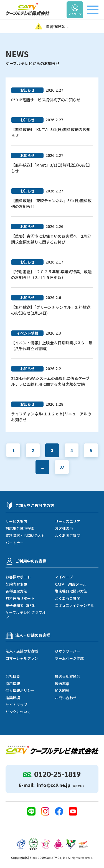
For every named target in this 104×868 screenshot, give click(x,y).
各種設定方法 (16, 591)
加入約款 (62, 691)
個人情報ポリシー (20, 691)
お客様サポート (18, 577)
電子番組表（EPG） (22, 605)
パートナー (15, 543)
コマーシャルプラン (22, 658)
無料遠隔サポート (20, 598)
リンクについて (18, 712)
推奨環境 (13, 698)
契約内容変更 (16, 584)
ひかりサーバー (68, 651)
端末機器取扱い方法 (71, 591)
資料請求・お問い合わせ (25, 536)
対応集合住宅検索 (20, 528)
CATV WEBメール (71, 584)
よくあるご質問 (68, 536)
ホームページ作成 (69, 658)
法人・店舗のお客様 (22, 651)
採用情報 (13, 684)
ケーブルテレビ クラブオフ (26, 615)
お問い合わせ (66, 698)
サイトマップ (16, 705)
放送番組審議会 (68, 676)
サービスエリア (68, 521)
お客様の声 (64, 528)
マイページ (64, 577)
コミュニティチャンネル (75, 605)
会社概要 (13, 676)
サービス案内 (16, 521)
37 (62, 467)
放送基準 (62, 684)
